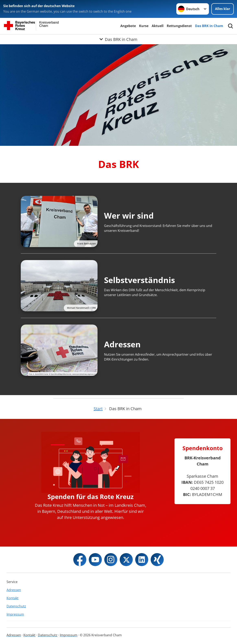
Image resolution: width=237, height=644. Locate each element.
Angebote (128, 26)
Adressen (122, 344)
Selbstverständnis (139, 280)
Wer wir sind (129, 215)
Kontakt (13, 598)
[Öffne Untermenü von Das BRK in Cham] (118, 39)
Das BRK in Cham (209, 26)
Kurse (144, 26)
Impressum (15, 614)
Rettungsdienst (179, 26)
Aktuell (158, 26)
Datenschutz (16, 606)
